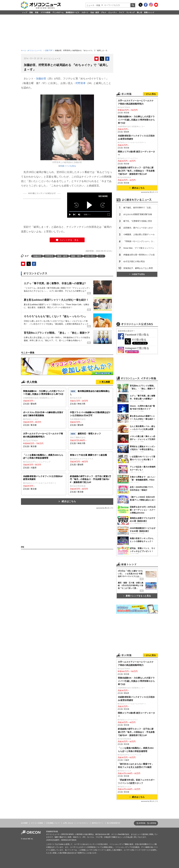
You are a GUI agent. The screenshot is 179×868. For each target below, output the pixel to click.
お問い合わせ (68, 823)
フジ (101, 256)
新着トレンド (149, 12)
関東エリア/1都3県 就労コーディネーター (136, 153)
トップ (25, 12)
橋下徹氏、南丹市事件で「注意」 (138, 208)
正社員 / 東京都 (44, 418)
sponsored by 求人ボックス (105, 508)
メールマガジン (82, 823)
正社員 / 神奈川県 (91, 397)
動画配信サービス (73, 12)
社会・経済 (95, 12)
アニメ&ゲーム (58, 12)
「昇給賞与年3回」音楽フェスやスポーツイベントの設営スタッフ (136, 781)
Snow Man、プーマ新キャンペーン (139, 248)
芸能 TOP (49, 50)
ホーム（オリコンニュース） (32, 50)
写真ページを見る (68, 166)
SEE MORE (103, 196)
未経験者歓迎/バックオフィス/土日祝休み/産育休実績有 (136, 137)
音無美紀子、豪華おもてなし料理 (138, 268)
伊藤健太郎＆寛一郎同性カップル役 (139, 255)
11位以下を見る (137, 274)
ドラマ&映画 (45, 12)
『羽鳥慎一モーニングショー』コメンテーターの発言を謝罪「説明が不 (140, 241)
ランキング (130, 12)
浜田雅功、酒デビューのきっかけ (138, 228)
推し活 (139, 12)
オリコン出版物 (37, 823)
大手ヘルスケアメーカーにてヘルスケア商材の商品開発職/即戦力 (136, 102)
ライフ (122, 12)
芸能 (31, 12)
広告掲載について (53, 823)
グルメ (104, 12)
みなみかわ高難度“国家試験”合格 (138, 214)
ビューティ (113, 12)
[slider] (89, 211)
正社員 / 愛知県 (44, 397)
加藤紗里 (41, 79)
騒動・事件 (76, 256)
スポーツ (85, 12)
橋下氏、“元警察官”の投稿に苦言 (138, 221)
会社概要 (24, 823)
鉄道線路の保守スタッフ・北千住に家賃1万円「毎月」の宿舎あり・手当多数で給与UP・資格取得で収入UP (136, 171)
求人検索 (106, 382)
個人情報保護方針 (114, 823)
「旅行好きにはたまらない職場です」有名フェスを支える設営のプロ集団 (136, 766)
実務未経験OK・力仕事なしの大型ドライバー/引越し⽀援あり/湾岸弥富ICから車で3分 (136, 120)
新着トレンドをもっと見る (137, 596)
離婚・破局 (62, 256)
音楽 (37, 12)
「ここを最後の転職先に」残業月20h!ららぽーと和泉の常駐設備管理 (136, 750)
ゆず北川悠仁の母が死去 (134, 261)
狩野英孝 (81, 83)
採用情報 (142, 823)
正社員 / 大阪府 (44, 461)
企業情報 (153, 823)
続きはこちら (69, 501)
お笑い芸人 (90, 256)
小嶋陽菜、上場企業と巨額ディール (139, 234)
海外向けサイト (98, 823)
